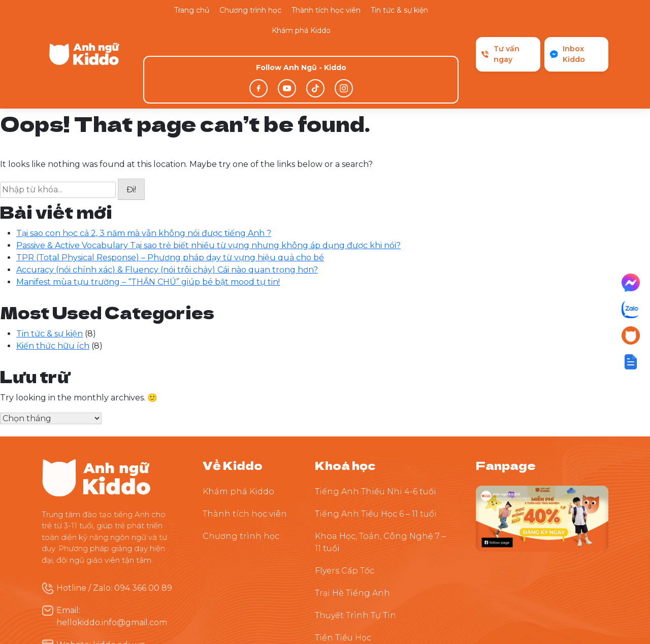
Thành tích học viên (326, 10)
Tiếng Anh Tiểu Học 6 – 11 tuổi (376, 446)
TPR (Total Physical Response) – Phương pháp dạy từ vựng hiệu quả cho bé (170, 190)
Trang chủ (192, 10)
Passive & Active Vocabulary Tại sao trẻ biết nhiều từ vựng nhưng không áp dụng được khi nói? (208, 177)
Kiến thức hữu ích (53, 278)
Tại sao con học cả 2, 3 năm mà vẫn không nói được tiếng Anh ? (144, 165)
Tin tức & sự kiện (399, 10)
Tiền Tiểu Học (343, 570)
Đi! (131, 122)
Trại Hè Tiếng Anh (352, 525)
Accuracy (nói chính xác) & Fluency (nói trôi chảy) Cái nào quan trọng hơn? (167, 202)
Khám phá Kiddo (301, 30)
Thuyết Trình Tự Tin (355, 547)
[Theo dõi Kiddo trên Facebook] (542, 450)
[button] (631, 362)
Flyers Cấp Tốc (345, 503)
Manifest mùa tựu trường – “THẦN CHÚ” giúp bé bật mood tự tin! (148, 214)
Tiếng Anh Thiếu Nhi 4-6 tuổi (376, 423)
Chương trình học (250, 10)
